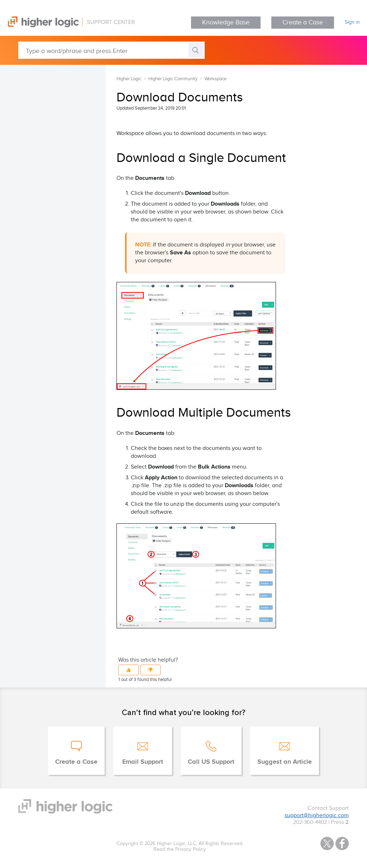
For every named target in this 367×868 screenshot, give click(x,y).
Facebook (342, 843)
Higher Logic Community (173, 79)
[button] (128, 670)
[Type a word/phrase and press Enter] (111, 50)
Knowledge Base (226, 22)
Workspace (216, 79)
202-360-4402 (310, 822)
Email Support (143, 762)
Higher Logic (129, 79)
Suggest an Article (285, 762)
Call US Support (211, 762)
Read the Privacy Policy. (180, 849)
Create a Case (303, 22)
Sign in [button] (352, 22)
